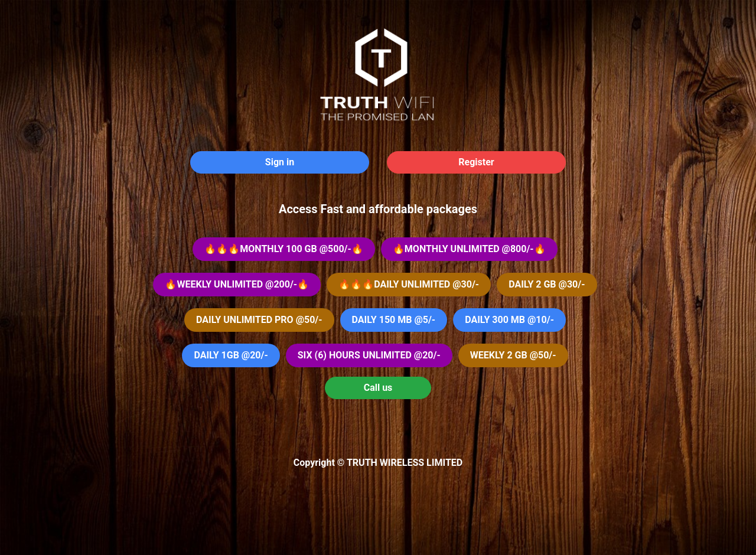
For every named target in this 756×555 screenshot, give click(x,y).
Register (476, 162)
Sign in (280, 162)
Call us (378, 388)
